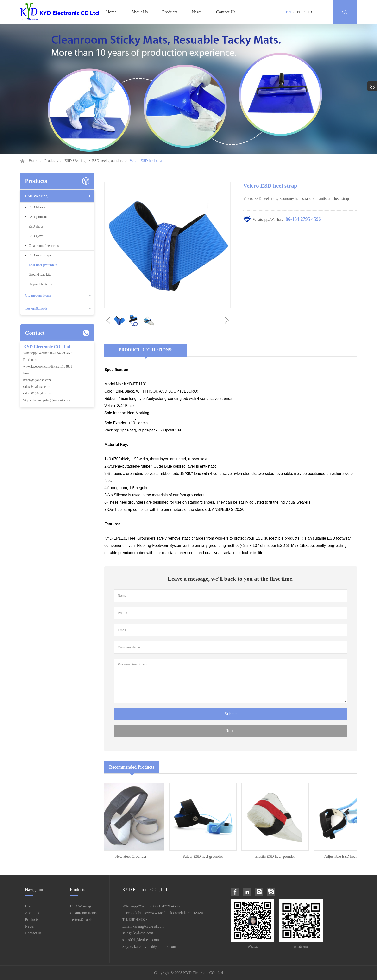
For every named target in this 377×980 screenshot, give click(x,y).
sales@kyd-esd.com (37, 387)
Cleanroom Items (38, 295)
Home (111, 12)
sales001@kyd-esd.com (39, 393)
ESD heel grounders (108, 161)
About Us (139, 12)
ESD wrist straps (40, 255)
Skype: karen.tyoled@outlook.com (47, 400)
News (197, 12)
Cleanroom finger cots (44, 246)
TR (310, 12)
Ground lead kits (40, 274)
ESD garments (38, 217)
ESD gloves (37, 236)
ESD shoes (36, 226)
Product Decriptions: (146, 350)
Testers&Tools (36, 308)
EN (288, 12)
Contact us (33, 933)
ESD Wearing (75, 161)
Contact (35, 333)
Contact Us (226, 12)
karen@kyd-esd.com (37, 380)
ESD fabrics (37, 207)
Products (170, 12)
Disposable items (40, 284)
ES (299, 12)
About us (32, 913)
